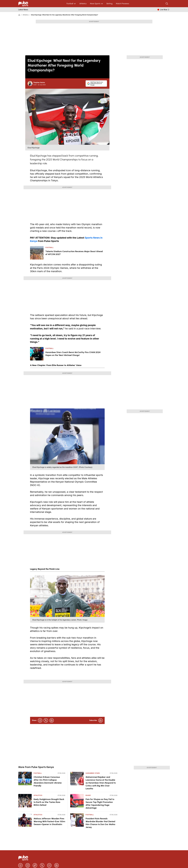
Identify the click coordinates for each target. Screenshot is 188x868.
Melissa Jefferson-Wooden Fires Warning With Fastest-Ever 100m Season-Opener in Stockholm (49, 821)
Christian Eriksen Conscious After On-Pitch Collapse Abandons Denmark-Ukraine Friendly (48, 781)
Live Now (165, 10)
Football (71, 4)
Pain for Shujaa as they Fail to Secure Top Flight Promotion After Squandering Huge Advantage (100, 804)
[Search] (167, 4)
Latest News (23, 10)
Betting (110, 4)
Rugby (88, 795)
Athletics (83, 4)
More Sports (96, 4)
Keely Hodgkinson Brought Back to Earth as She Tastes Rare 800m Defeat (49, 802)
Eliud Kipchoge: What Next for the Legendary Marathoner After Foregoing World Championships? (65, 15)
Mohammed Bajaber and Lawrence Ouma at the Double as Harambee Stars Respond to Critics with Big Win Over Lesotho (101, 783)
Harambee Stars (93, 773)
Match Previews (122, 4)
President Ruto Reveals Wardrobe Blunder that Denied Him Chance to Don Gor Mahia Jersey (100, 823)
